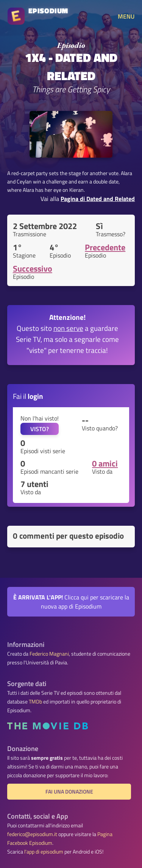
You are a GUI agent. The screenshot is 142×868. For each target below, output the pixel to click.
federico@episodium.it (32, 834)
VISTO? (40, 429)
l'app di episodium (44, 852)
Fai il (28, 396)
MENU (126, 16)
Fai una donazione (69, 792)
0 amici (105, 463)
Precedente (105, 247)
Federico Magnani (49, 654)
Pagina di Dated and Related (98, 199)
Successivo (33, 269)
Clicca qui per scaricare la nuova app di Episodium (71, 602)
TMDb (35, 702)
